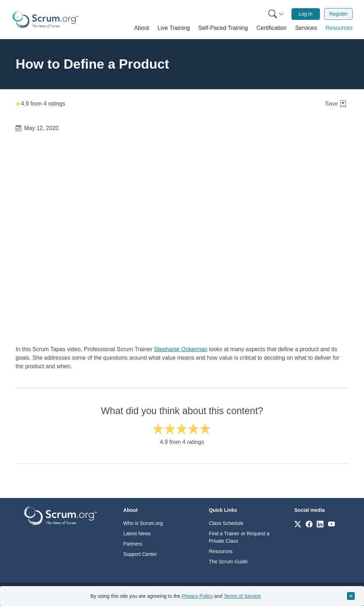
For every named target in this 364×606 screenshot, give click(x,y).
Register (338, 14)
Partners (133, 544)
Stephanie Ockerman (181, 349)
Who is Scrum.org (143, 523)
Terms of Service (242, 596)
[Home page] (45, 20)
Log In (306, 14)
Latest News (137, 533)
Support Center (140, 554)
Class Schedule (226, 523)
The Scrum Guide (228, 562)
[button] (142, 28)
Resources (221, 551)
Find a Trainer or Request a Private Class (239, 537)
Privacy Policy (197, 596)
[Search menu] (276, 14)
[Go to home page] (60, 515)
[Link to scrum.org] (298, 524)
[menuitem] (275, 14)
